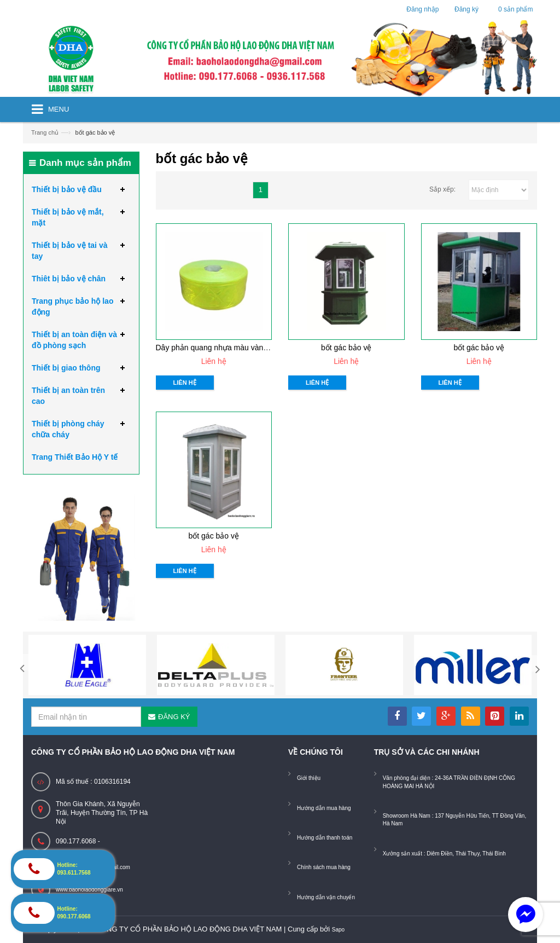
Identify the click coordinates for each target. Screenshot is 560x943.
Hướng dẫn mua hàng (324, 808)
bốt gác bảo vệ (346, 348)
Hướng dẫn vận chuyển (326, 897)
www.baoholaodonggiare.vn (89, 890)
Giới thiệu (309, 778)
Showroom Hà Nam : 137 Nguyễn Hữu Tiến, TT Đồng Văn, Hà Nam (455, 820)
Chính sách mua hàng (324, 867)
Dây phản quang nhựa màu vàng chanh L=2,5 (234, 348)
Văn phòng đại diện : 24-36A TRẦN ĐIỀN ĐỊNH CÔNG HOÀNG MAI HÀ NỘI (449, 782)
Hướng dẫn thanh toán (325, 838)
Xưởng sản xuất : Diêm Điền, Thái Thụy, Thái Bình (444, 854)
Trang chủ (45, 132)
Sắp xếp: (442, 189)
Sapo (338, 930)
